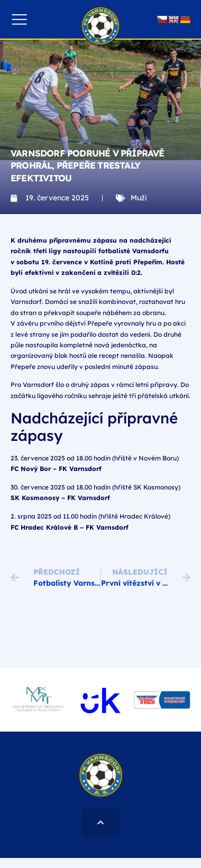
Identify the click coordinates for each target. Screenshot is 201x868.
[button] (19, 19)
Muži (139, 198)
